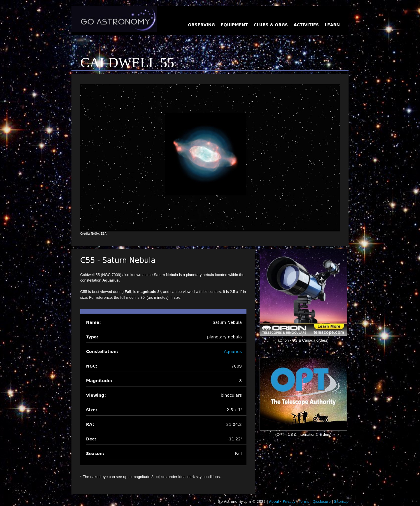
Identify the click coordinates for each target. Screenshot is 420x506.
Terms (304, 502)
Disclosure (322, 502)
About (274, 502)
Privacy (289, 502)
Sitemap (341, 502)
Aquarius (233, 352)
